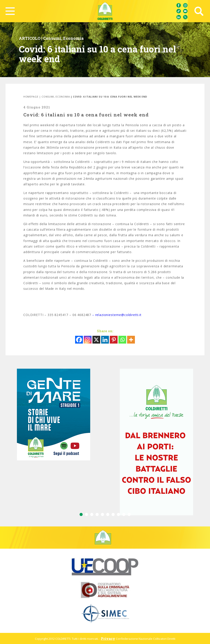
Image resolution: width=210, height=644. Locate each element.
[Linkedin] (105, 340)
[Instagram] (88, 340)
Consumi (52, 38)
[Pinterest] (114, 340)
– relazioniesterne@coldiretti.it (117, 315)
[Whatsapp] (122, 340)
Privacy (108, 638)
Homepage (31, 97)
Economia (73, 38)
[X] (96, 340)
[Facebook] (79, 340)
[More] (131, 340)
